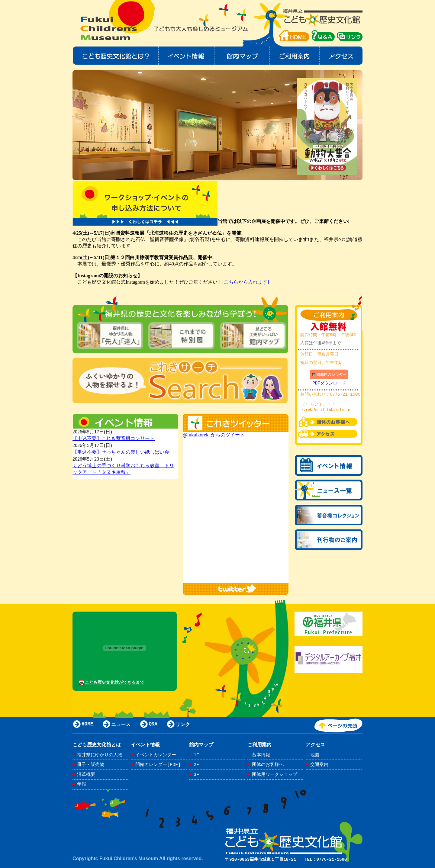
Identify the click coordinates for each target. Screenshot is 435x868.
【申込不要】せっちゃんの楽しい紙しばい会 (121, 452)
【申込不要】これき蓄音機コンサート (114, 438)
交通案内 (319, 765)
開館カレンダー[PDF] (158, 765)
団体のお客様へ (268, 765)
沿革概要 (86, 775)
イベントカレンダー (156, 755)
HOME (294, 36)
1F (196, 755)
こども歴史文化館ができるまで (114, 682)
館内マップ (242, 56)
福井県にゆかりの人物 (100, 755)
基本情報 (261, 755)
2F (196, 765)
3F (196, 775)
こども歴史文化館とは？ (116, 56)
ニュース (121, 725)
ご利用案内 (295, 56)
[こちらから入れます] (246, 282)
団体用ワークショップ (275, 775)
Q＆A (323, 36)
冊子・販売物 (91, 765)
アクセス (341, 56)
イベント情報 (187, 56)
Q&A (153, 725)
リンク (350, 36)
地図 (315, 755)
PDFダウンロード (329, 383)
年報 (82, 784)
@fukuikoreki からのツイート (214, 435)
